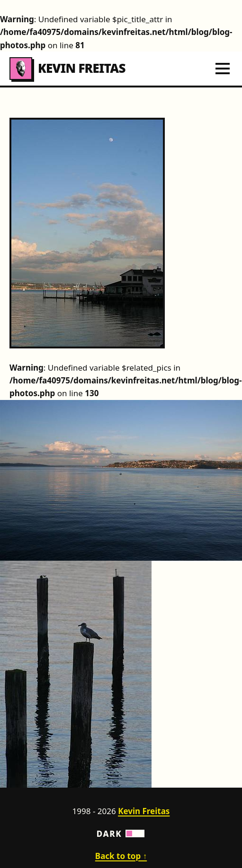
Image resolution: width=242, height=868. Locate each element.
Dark (121, 834)
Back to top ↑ (121, 856)
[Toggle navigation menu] (223, 69)
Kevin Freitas (67, 69)
